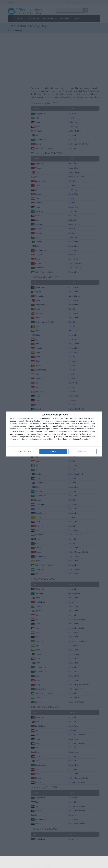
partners (23, 418)
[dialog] (54, 434)
